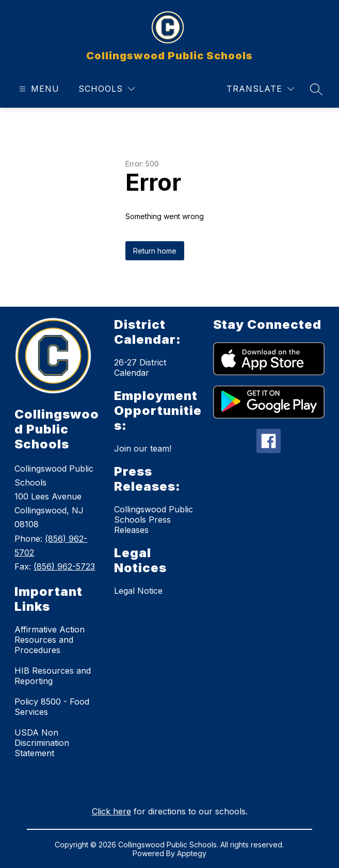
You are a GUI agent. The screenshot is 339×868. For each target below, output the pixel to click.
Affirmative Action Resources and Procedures (50, 640)
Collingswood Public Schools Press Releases (154, 520)
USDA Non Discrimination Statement (42, 743)
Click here (111, 811)
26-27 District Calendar (140, 368)
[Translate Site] (260, 89)
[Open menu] (38, 89)
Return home (155, 251)
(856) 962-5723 (64, 566)
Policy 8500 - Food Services (52, 707)
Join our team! (143, 448)
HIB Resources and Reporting (53, 676)
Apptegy (192, 853)
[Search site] (316, 89)
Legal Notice (138, 591)
